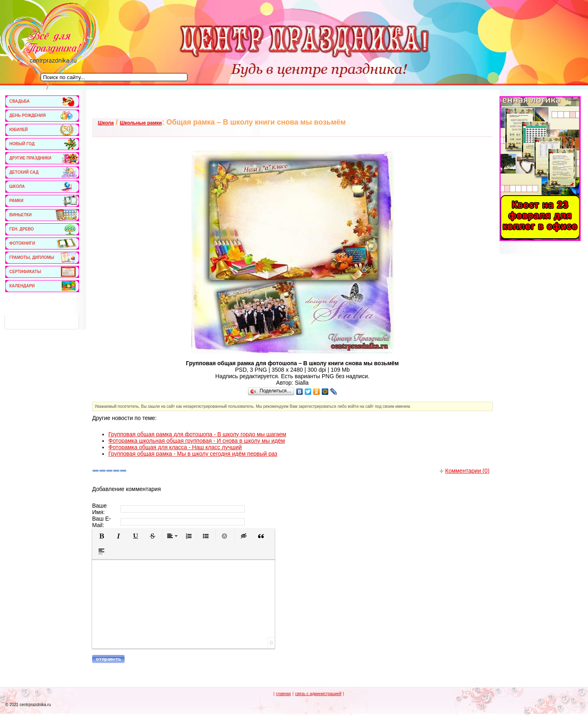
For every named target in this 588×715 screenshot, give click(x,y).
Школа (106, 123)
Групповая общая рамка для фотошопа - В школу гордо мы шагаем (197, 434)
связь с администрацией (318, 694)
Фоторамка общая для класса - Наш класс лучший (175, 447)
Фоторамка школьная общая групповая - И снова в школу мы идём (197, 441)
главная (283, 694)
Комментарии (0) (465, 471)
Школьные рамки (141, 123)
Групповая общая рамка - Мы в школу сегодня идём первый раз (193, 454)
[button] (101, 536)
